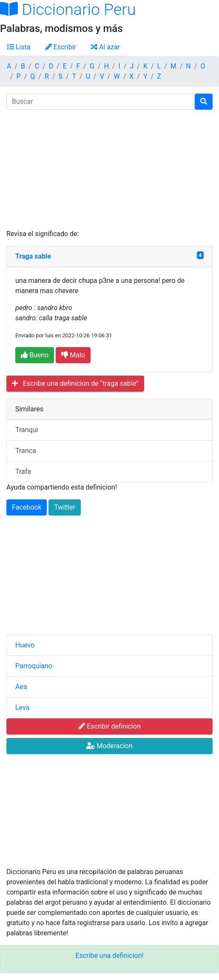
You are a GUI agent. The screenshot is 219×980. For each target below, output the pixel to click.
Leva (22, 708)
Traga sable (33, 256)
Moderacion (109, 746)
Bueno (35, 355)
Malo (73, 355)
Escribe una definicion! (109, 956)
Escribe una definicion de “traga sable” (75, 383)
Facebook (27, 507)
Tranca (26, 451)
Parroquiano (34, 666)
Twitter (64, 507)
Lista (19, 47)
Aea (21, 687)
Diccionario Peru (68, 9)
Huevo (25, 645)
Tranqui (27, 430)
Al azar (105, 47)
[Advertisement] (109, 169)
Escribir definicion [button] (109, 726)
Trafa (23, 471)
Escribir (61, 47)
